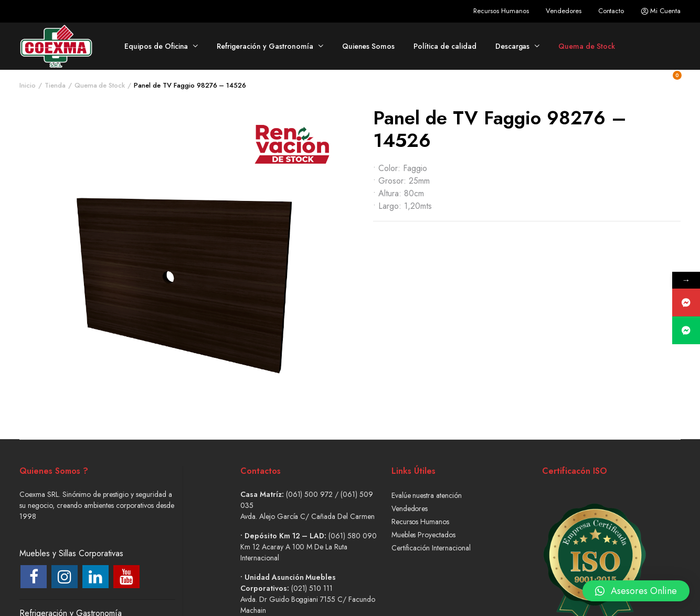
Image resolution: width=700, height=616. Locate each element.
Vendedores (564, 11)
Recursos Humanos (501, 11)
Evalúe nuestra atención (427, 495)
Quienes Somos (369, 46)
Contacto (611, 11)
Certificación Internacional (431, 548)
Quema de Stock (587, 46)
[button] (636, 586)
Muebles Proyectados (423, 535)
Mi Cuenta (661, 11)
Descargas (513, 46)
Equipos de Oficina (156, 46)
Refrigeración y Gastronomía (265, 46)
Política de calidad (445, 46)
